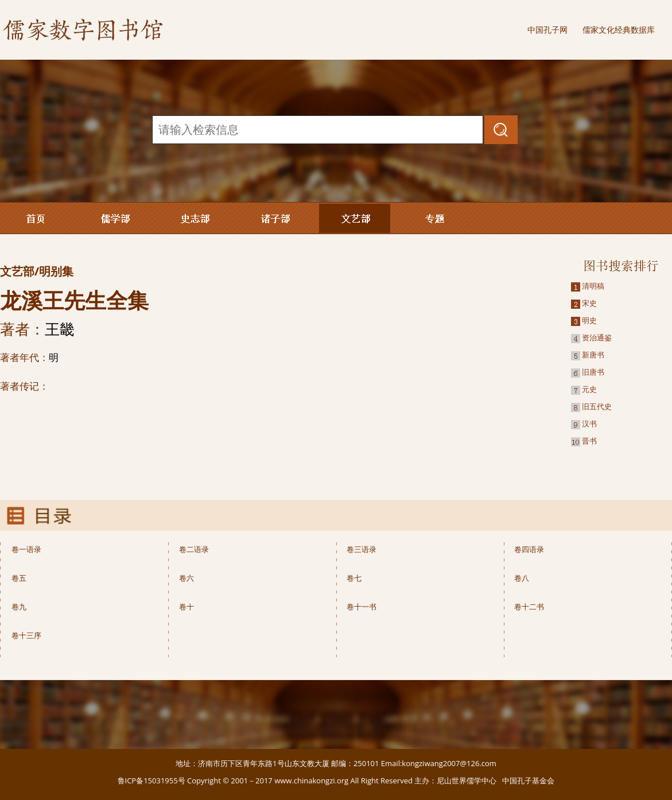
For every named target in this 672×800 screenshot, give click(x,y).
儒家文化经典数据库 (619, 30)
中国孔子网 (547, 30)
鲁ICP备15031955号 (152, 780)
